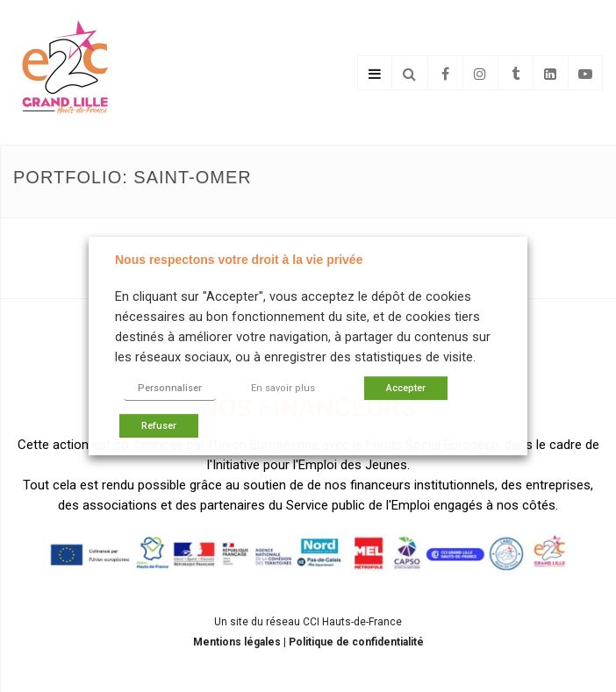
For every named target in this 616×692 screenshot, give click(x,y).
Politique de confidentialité (356, 642)
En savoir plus (283, 388)
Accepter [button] (406, 388)
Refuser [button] (159, 426)
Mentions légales (238, 642)
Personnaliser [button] (170, 388)
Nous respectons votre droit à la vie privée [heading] (239, 260)
